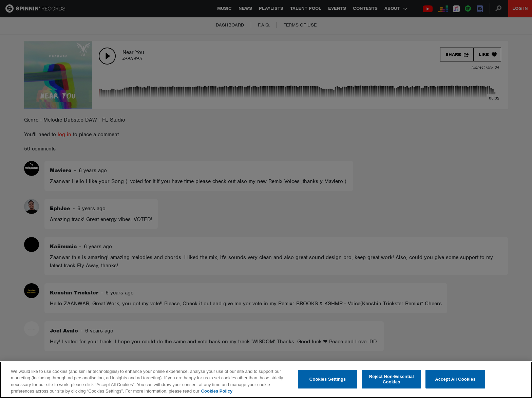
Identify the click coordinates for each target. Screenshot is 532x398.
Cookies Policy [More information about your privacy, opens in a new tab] (217, 391)
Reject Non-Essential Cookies (392, 379)
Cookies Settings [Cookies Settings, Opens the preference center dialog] (328, 379)
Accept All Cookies (455, 379)
